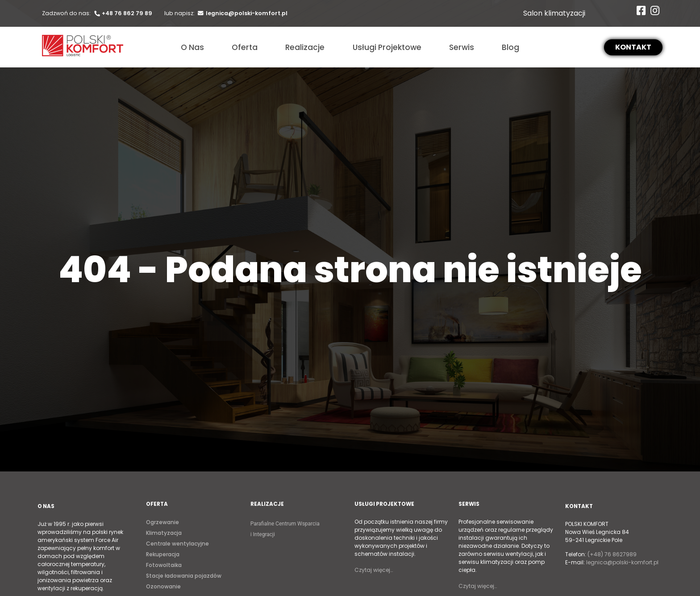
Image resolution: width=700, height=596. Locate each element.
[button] (633, 47)
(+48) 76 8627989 (612, 554)
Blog (510, 47)
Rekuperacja (163, 554)
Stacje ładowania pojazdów (184, 576)
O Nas (192, 47)
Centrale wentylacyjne (177, 544)
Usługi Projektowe (387, 47)
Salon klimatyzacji (554, 13)
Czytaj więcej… (374, 570)
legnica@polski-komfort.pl (242, 13)
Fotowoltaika (164, 565)
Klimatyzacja (164, 533)
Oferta (245, 47)
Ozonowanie (163, 586)
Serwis (462, 47)
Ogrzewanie (162, 522)
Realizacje (305, 47)
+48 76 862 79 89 (123, 13)
